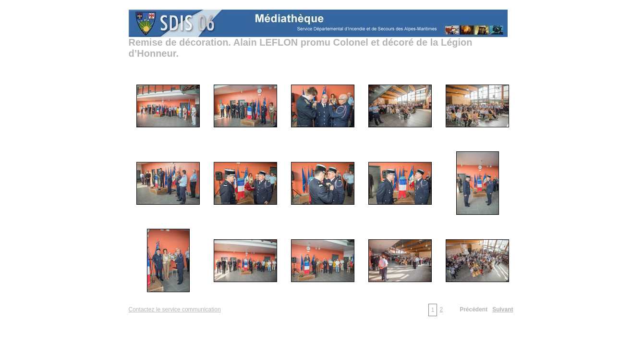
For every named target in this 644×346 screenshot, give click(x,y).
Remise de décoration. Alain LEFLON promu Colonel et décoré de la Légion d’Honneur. (301, 48)
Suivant (503, 309)
